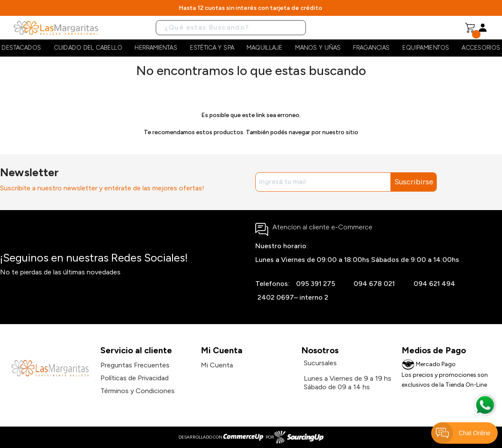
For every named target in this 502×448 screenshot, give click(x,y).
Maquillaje (265, 48)
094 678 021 (374, 284)
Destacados (21, 48)
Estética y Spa (212, 48)
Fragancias (371, 48)
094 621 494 (434, 284)
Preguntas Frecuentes (135, 365)
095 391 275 (316, 284)
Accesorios (481, 48)
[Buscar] (231, 28)
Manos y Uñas (318, 48)
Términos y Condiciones (138, 391)
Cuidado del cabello (88, 48)
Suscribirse (414, 182)
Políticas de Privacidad (135, 378)
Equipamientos (426, 48)
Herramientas (156, 48)
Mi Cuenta (217, 365)
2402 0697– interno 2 (293, 297)
